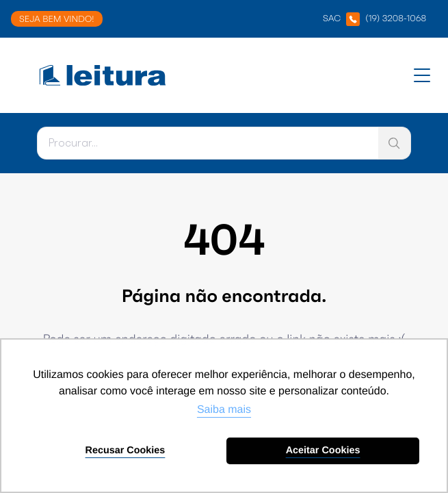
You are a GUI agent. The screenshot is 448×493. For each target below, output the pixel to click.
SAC (374, 19)
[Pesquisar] (208, 143)
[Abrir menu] (422, 75)
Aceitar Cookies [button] (323, 451)
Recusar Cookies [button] (126, 451)
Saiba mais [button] (224, 410)
